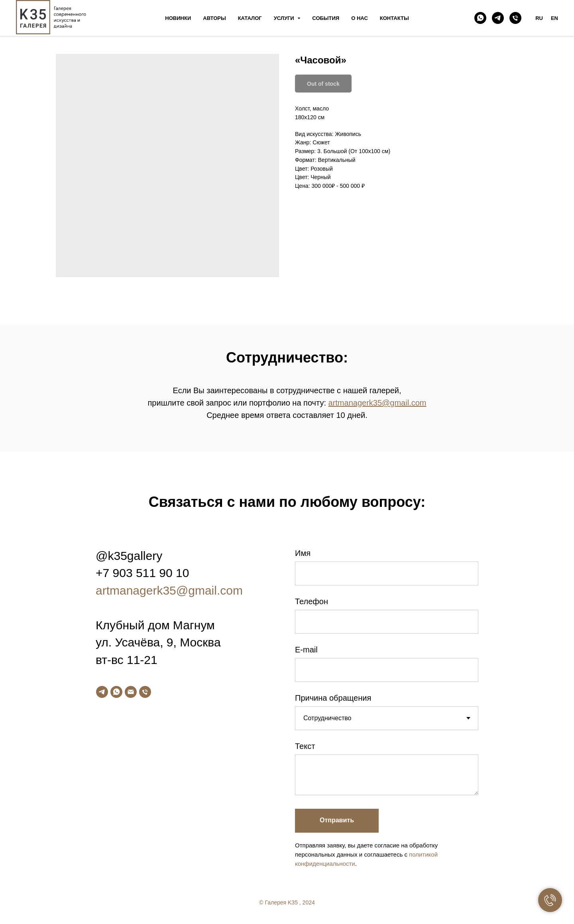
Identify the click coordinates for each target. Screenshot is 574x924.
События (326, 18)
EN (554, 18)
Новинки (178, 18)
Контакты (394, 18)
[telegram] (498, 18)
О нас (360, 18)
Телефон (312, 601)
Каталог (250, 18)
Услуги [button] (285, 18)
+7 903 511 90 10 (142, 573)
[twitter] (535, 905)
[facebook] (519, 905)
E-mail (306, 650)
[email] (131, 692)
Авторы (214, 18)
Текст (305, 746)
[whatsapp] (480, 18)
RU (539, 18)
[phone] (515, 18)
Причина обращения (333, 698)
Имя (303, 553)
